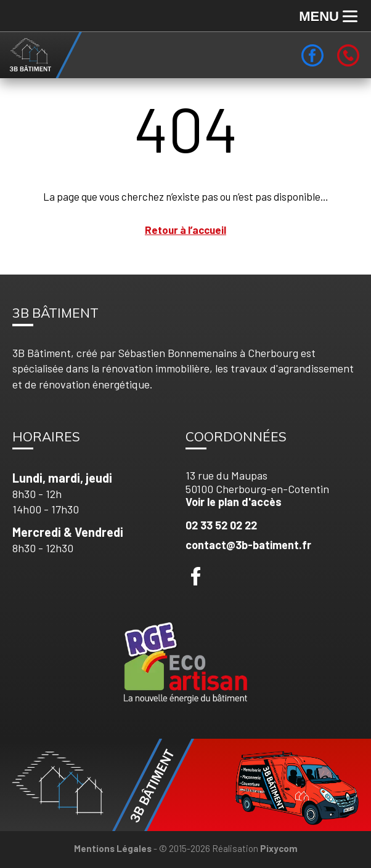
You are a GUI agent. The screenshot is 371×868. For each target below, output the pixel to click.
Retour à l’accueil (185, 230)
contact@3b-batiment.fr (248, 545)
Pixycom (279, 848)
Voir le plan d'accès (234, 502)
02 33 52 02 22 (221, 525)
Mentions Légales (113, 848)
